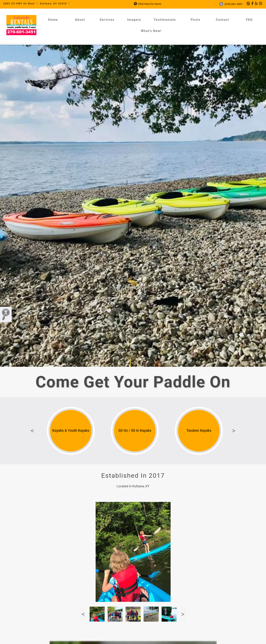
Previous (32, 431)
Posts (195, 20)
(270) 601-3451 (231, 4)
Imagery (134, 20)
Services (107, 20)
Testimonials (165, 20)
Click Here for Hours (147, 4)
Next (234, 431)
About (80, 20)
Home (53, 20)
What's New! (151, 31)
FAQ (249, 20)
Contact (222, 20)
